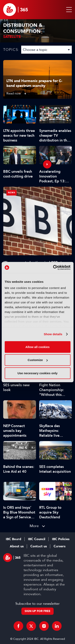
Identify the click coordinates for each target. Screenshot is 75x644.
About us (17, 546)
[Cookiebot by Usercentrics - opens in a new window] (53, 268)
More (34, 526)
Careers (59, 546)
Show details (53, 334)
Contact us (39, 546)
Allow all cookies (37, 347)
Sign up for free (37, 611)
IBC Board (13, 539)
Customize (38, 360)
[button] (68, 10)
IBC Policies (61, 539)
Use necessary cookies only (37, 373)
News (11, 193)
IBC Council (37, 539)
